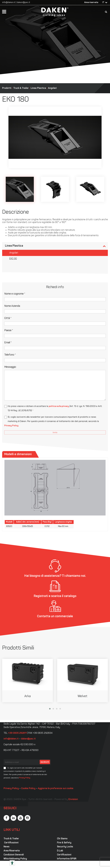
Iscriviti (45, 762)
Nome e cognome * (15, 294)
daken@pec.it (23, 3)
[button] (50, 709)
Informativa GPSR (67, 859)
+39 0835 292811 (17, 733)
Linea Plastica (38, 88)
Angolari (52, 88)
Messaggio (10, 367)
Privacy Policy (11, 426)
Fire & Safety (64, 843)
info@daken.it (9, 3)
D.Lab (60, 851)
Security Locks (65, 847)
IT (103, 3)
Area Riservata (12, 851)
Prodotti (7, 88)
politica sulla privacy (59, 406)
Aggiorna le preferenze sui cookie (56, 789)
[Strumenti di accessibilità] (12, 863)
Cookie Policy (28, 789)
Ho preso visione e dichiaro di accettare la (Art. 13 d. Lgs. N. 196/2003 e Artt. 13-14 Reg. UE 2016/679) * (55, 409)
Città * (8, 318)
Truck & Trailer (21, 88)
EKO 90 (13, 259)
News (7, 847)
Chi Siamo (62, 839)
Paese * (9, 330)
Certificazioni (11, 843)
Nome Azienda (12, 306)
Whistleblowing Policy (15, 859)
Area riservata (91, 3)
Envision (73, 799)
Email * (8, 343)
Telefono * (10, 355)
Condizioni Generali (14, 855)
